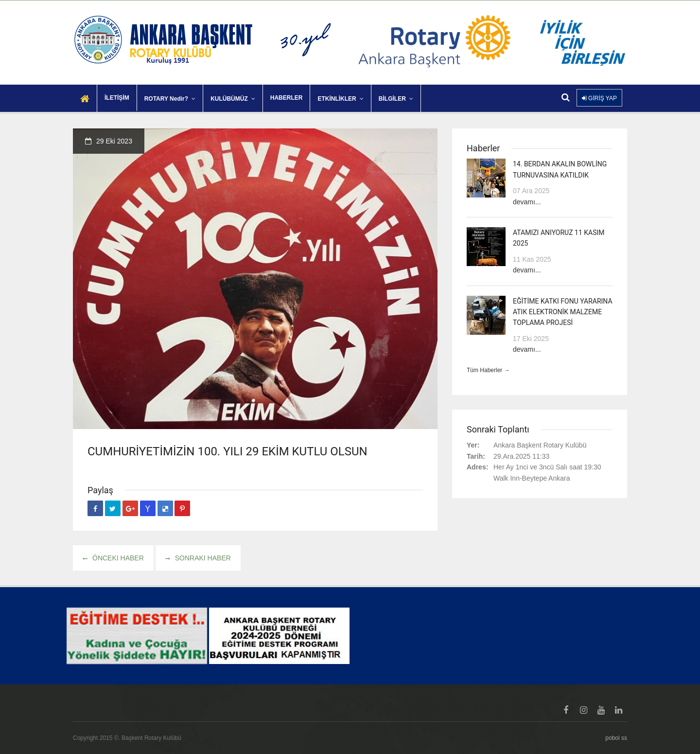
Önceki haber (113, 558)
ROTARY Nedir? (170, 99)
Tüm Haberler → (488, 370)
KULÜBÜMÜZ (233, 99)
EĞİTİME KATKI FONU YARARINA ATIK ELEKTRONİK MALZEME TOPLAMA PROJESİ (563, 312)
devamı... (527, 202)
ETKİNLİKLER (340, 99)
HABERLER (287, 98)
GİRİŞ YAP (599, 98)
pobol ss (616, 738)
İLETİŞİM (117, 98)
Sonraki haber (198, 558)
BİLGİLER (396, 99)
